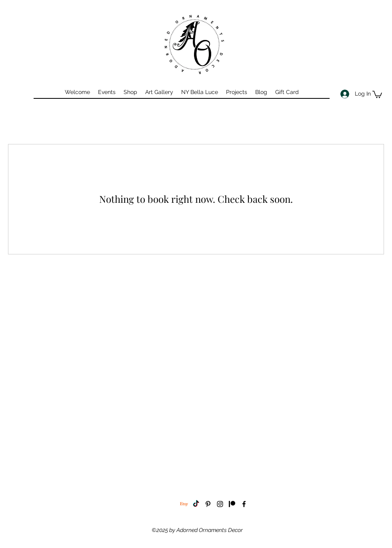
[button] (377, 94)
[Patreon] (232, 504)
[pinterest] (208, 504)
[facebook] (244, 504)
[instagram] (220, 504)
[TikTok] (196, 504)
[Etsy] (184, 504)
